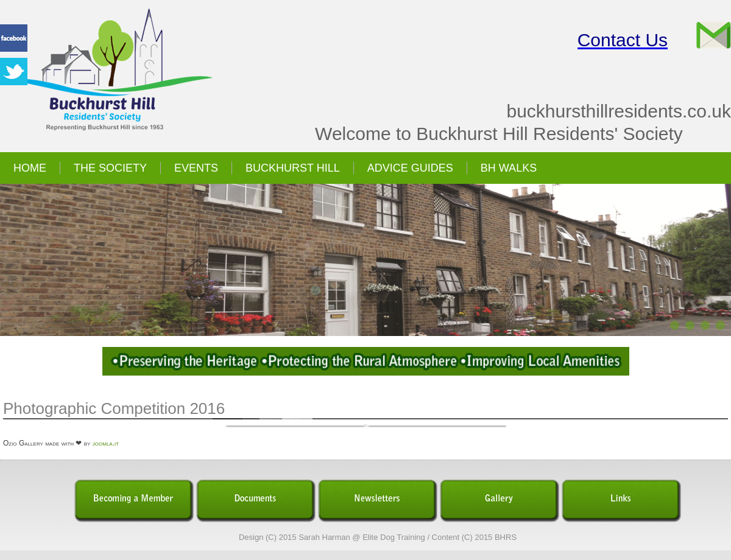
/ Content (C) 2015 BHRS (472, 537)
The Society (110, 168)
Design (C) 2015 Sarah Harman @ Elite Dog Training (332, 537)
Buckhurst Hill (293, 168)
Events (196, 168)
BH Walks (509, 168)
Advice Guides (410, 168)
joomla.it (106, 443)
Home (30, 168)
